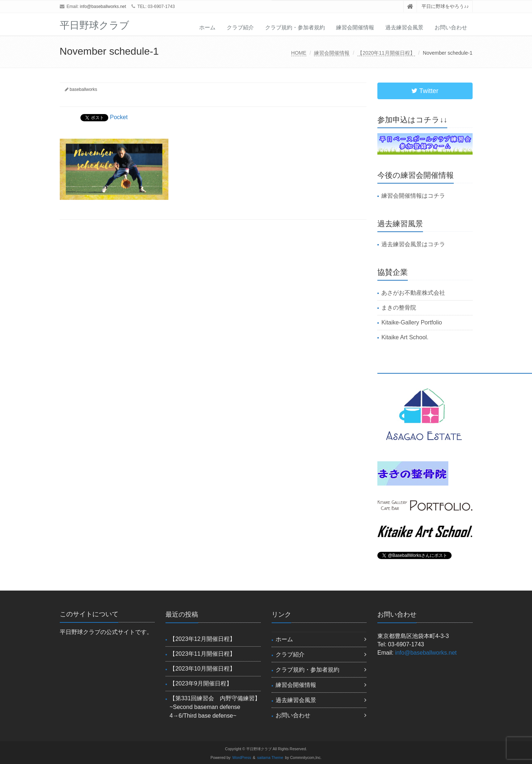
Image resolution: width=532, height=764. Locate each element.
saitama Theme (270, 758)
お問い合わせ (451, 27)
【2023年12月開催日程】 (202, 639)
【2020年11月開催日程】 (386, 53)
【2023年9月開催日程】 (201, 683)
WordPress (242, 758)
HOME (299, 53)
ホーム (207, 27)
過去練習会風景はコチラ (413, 244)
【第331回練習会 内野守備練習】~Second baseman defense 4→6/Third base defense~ (215, 707)
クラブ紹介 (240, 27)
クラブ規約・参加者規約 (295, 27)
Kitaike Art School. (405, 337)
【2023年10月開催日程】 (202, 669)
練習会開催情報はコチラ (413, 196)
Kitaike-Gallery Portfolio (412, 322)
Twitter (425, 91)
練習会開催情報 (355, 27)
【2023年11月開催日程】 (202, 654)
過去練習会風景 (404, 27)
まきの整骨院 (399, 308)
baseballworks (83, 89)
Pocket (119, 117)
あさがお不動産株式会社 (413, 293)
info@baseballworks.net (103, 7)
